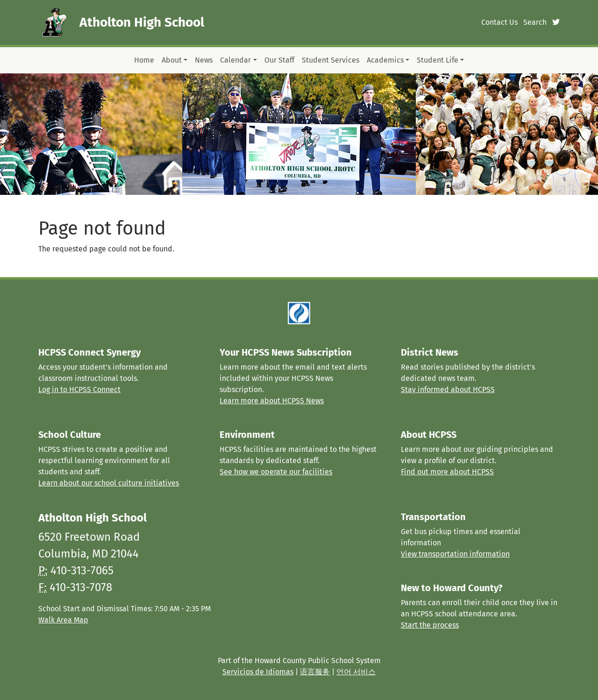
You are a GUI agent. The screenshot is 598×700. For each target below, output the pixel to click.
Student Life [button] (438, 60)
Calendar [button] (235, 60)
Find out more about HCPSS (447, 472)
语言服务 (315, 672)
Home (144, 60)
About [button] (172, 60)
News (204, 60)
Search (535, 22)
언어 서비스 (356, 672)
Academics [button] (385, 60)
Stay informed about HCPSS (448, 389)
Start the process (430, 625)
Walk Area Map (63, 620)
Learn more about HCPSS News (272, 401)
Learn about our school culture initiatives (109, 483)
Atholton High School (142, 22)
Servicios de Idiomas (258, 672)
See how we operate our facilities (276, 472)
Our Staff (279, 60)
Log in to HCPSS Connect (79, 389)
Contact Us (499, 22)
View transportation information (455, 554)
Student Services (331, 60)
